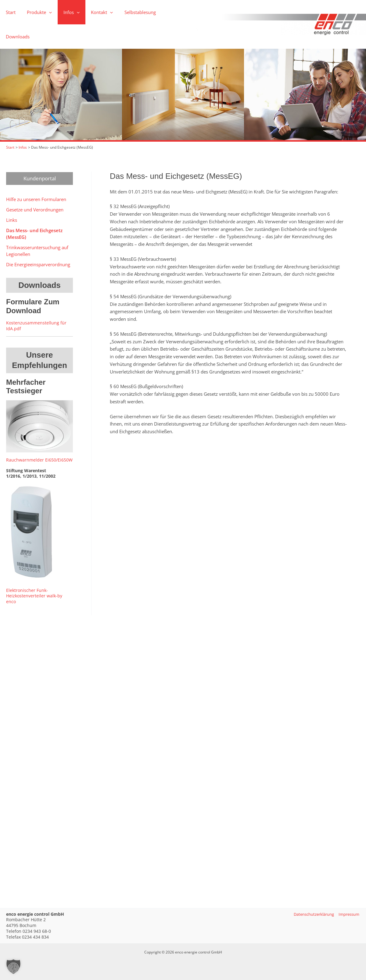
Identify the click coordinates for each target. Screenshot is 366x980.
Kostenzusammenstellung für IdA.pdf (36, 301)
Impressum (348, 914)
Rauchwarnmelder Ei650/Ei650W (39, 435)
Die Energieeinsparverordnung (38, 240)
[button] (36, 12)
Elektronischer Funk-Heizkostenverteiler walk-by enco (34, 571)
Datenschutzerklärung (310, 914)
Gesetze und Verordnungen (35, 185)
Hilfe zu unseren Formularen (36, 175)
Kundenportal (40, 154)
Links (12, 195)
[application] (46, 12)
